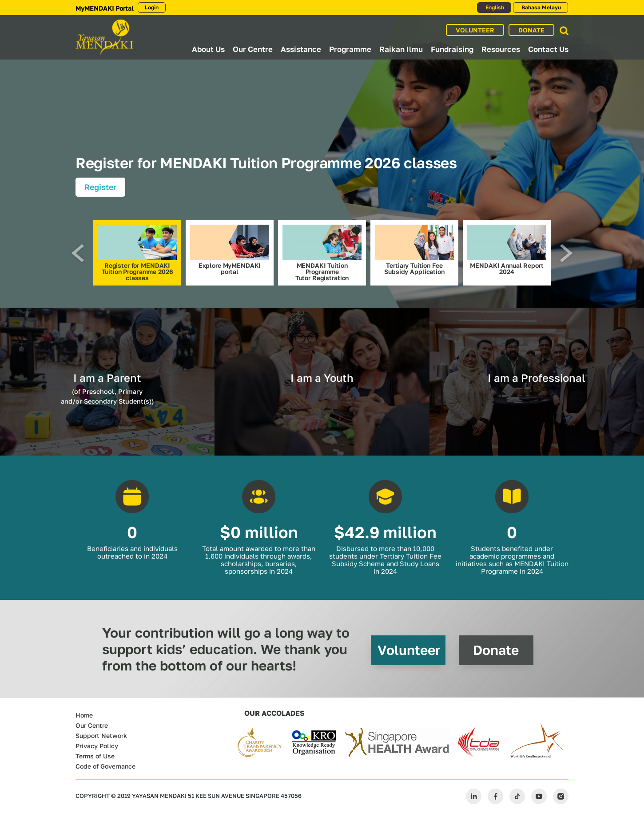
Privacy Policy (97, 746)
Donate (496, 650)
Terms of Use (95, 756)
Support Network (101, 736)
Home (84, 715)
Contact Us (548, 49)
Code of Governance (105, 766)
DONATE (531, 30)
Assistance (301, 49)
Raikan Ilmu (401, 49)
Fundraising (452, 49)
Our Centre (253, 49)
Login (152, 7)
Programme (350, 49)
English (494, 7)
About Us (208, 49)
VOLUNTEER (475, 30)
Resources (501, 49)
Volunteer (409, 650)
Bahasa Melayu (541, 7)
